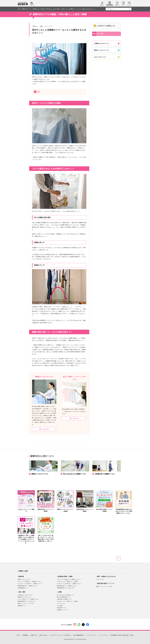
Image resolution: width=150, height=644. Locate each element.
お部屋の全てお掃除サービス (64, 599)
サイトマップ (104, 635)
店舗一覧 (33, 635)
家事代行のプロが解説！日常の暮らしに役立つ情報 (46, 9)
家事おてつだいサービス (101, 50)
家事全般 (21, 576)
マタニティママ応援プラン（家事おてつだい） (30, 582)
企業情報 (25, 635)
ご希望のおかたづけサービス (25, 595)
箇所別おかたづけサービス (24, 597)
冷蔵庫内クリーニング (63, 610)
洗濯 (41, 26)
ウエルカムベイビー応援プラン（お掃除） (68, 582)
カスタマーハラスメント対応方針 (60, 635)
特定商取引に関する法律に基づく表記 (122, 635)
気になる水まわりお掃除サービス (65, 595)
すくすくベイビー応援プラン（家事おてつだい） (30, 584)
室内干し (35, 26)
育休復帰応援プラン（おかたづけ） (27, 601)
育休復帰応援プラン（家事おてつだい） (28, 586)
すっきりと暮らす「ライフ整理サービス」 (29, 599)
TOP (19, 9)
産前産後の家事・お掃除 (65, 576)
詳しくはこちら (44, 429)
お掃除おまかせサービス (101, 43)
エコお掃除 (60, 606)
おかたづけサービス (100, 57)
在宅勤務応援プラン (23, 588)
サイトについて (92, 635)
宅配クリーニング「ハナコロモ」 (26, 603)
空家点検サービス (61, 608)
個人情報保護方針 (79, 635)
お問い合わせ (43, 635)
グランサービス (61, 603)
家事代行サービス (26, 9)
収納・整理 (22, 592)
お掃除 (60, 592)
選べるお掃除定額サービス (64, 597)
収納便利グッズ (22, 606)
